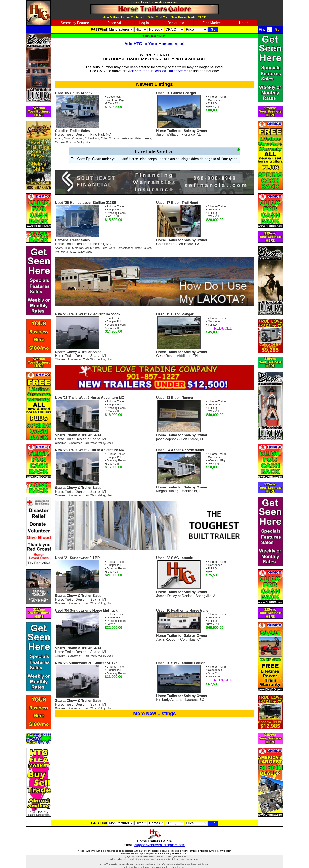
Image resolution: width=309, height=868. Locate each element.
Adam (58, 138)
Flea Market (212, 23)
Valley (81, 142)
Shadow (71, 142)
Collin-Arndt (92, 138)
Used (89, 142)
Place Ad (114, 23)
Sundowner (75, 359)
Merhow (60, 142)
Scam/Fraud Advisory (154, 36)
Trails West (90, 359)
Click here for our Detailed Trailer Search (157, 71)
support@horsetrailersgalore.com (160, 845)
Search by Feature (75, 23)
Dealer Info (176, 23)
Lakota (147, 138)
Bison (67, 138)
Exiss (104, 138)
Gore (112, 138)
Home (244, 23)
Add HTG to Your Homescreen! (155, 44)
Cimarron (78, 138)
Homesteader (125, 138)
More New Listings (154, 713)
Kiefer (138, 138)
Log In (144, 23)
